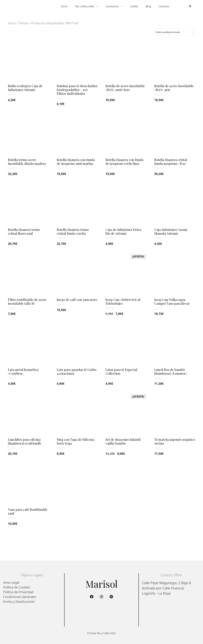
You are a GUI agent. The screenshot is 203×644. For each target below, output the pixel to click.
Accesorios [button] (116, 6)
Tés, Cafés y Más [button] (89, 6)
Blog (148, 6)
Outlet (134, 6)
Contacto (164, 6)
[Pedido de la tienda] (174, 32)
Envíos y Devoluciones (19, 602)
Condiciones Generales (20, 597)
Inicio (64, 6)
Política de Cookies (17, 587)
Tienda (23, 23)
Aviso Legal (11, 582)
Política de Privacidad (18, 592)
